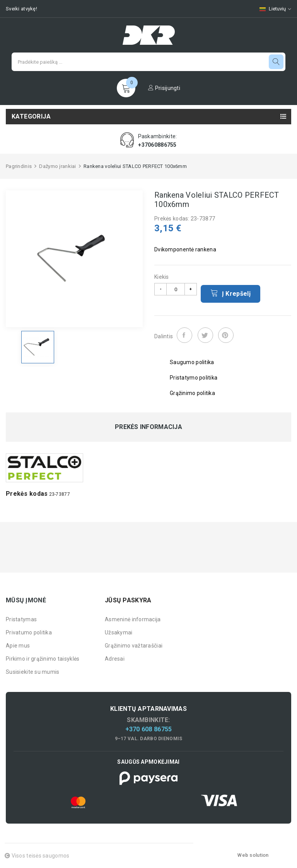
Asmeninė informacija (133, 619)
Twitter (205, 335)
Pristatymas (21, 619)
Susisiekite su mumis (33, 672)
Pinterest (226, 335)
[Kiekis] (176, 289)
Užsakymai (119, 632)
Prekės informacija (148, 427)
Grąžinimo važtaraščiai (134, 646)
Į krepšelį (230, 293)
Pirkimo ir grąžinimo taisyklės (43, 659)
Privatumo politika (29, 632)
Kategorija (31, 116)
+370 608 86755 (149, 729)
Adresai (115, 659)
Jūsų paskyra (128, 600)
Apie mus (18, 646)
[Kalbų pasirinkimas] (271, 9)
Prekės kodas (27, 494)
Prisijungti (164, 88)
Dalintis (184, 335)
